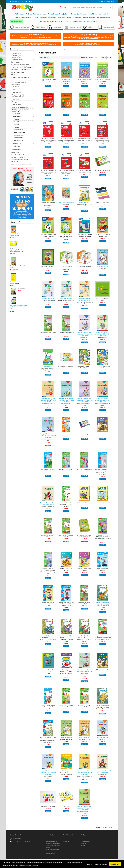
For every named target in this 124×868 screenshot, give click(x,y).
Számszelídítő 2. (103, 81)
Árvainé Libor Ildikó (84, 202)
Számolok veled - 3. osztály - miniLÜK (48, 333)
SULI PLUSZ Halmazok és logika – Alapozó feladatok (84, 171)
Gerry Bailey (52, 670)
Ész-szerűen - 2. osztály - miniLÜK (84, 603)
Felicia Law (44, 670)
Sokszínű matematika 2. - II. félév (103, 404)
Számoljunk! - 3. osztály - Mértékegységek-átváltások (48, 369)
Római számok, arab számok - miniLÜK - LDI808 (48, 470)
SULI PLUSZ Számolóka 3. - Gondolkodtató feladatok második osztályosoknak (103, 140)
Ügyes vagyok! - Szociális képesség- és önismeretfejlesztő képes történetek (19, 252)
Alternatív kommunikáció (22, 18)
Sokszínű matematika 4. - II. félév (48, 404)
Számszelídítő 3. (84, 81)
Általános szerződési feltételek (53, 843)
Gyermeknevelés (17, 105)
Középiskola (16, 146)
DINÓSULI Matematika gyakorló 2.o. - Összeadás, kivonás (84, 640)
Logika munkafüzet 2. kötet (84, 503)
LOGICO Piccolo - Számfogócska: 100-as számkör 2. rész (66, 236)
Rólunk (47, 839)
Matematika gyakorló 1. (48, 506)
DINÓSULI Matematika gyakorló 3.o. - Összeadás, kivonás (66, 640)
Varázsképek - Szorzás (66, 739)
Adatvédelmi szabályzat (51, 841)
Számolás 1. (103, 110)
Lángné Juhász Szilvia (84, 332)
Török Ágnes (48, 366)
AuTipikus (12, 310)
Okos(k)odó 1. (66, 204)
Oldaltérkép (66, 841)
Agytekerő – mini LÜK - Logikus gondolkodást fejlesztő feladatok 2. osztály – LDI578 (103, 638)
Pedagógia (15, 102)
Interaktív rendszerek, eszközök (51, 21)
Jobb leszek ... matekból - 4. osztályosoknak (103, 235)
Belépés (103, 2)
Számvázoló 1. (103, 739)
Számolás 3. (66, 110)
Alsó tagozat (17, 117)
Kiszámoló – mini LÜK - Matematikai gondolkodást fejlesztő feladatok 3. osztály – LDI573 (48, 571)
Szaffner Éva (23, 234)
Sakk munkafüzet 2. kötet (103, 434)
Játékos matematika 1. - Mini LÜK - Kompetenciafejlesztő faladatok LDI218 (66, 604)
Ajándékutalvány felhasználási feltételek (53, 850)
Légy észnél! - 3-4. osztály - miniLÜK (66, 536)
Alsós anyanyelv (18, 130)
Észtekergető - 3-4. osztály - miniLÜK (66, 706)
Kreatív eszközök (89, 18)
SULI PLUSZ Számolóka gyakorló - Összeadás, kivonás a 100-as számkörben (66, 140)
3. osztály (17, 124)
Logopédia (77, 18)
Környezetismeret (19, 135)
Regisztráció (111, 2)
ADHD (106, 14)
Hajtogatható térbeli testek (48, 806)
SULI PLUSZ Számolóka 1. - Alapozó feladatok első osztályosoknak (66, 172)
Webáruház (42, 49)
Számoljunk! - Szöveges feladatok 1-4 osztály (66, 774)
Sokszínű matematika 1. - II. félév (84, 812)
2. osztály (17, 122)
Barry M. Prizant (15, 266)
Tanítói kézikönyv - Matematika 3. (66, 301)
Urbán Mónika (50, 505)
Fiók (26, 2)
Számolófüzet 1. (48, 776)
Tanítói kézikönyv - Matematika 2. (84, 303)
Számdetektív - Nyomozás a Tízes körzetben (84, 367)
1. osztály (17, 119)
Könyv (69, 18)
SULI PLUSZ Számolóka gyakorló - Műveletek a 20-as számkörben (84, 140)
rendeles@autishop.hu (17, 2)
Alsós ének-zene (19, 140)
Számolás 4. (48, 110)
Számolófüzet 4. (84, 338)
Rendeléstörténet (85, 841)
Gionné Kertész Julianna (84, 79)
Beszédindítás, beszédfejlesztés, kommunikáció (18, 55)
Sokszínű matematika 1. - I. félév (84, 777)
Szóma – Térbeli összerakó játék (103, 299)
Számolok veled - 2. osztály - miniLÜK (66, 333)
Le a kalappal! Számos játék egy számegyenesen (84, 536)
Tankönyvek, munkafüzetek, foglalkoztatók (20, 111)
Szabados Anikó (82, 334)
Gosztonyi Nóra (14, 234)
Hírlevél (83, 846)
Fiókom (83, 839)
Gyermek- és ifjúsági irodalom (20, 107)
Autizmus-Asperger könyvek (36, 14)
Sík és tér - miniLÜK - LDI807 (66, 434)
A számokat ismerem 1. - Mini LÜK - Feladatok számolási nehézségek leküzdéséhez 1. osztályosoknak (48, 740)
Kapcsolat (27, 842)
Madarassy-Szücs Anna (17, 305)
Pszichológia (16, 99)
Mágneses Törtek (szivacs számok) (103, 203)
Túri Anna (19, 307)
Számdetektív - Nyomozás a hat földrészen (103, 367)
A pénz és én (48, 672)
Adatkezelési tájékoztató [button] (31, 865)
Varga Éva (13, 248)
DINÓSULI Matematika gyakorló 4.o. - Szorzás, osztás (103, 708)
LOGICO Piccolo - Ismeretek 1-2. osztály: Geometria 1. (84, 235)
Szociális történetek (15, 236)
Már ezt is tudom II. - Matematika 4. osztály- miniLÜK (66, 504)
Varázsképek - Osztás (84, 739)
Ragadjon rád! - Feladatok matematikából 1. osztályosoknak (48, 204)
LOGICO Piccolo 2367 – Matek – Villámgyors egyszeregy (48, 80)
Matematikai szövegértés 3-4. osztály (84, 205)
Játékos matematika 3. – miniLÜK (103, 569)
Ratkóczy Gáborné (46, 503)
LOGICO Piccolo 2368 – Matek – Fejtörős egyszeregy (48, 235)
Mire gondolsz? (22, 288)
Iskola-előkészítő (18, 114)
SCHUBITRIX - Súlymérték (84, 434)
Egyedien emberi (14, 269)
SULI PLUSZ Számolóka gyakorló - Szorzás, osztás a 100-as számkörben (48, 140)
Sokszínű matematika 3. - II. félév (84, 676)
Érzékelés (61, 18)
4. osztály (17, 127)
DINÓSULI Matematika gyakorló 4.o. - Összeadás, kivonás (103, 606)
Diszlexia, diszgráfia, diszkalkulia (44, 18)
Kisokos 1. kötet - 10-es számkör (84, 569)
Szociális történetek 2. (15, 283)
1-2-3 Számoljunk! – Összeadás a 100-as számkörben (66, 268)
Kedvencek (84, 843)
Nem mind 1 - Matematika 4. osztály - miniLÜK (66, 470)
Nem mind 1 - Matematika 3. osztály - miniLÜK (84, 470)
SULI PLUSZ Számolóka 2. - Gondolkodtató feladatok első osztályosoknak (48, 172)
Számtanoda (66, 81)
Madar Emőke (66, 79)
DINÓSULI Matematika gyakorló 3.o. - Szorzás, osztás (48, 639)
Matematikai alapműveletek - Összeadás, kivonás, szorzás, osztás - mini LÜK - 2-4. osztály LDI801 (103, 472)
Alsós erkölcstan (19, 138)
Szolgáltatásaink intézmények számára (53, 846)
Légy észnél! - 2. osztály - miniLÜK (48, 536)
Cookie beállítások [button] (101, 864)
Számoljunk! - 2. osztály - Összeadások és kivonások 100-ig (66, 673)
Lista (45, 58)
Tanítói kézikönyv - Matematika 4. (48, 301)
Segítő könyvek (16, 149)
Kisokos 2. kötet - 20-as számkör (66, 569)
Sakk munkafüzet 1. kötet (103, 670)
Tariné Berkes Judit (103, 266)
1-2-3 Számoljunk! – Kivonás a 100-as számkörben (84, 267)
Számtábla (66, 806)
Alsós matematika (19, 132)
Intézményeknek (17, 21)
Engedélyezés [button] (115, 864)
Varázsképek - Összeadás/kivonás (103, 269)
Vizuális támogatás (96, 14)
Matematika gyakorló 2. (103, 775)
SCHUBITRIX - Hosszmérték (103, 171)
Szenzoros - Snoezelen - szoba (75, 21)
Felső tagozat (17, 143)
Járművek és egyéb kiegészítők (22, 80)
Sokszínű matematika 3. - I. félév (84, 404)
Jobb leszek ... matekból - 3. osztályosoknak (48, 267)
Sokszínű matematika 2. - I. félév (48, 440)
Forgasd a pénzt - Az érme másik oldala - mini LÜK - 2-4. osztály (48, 707)
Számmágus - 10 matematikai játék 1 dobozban (66, 367)
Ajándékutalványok (104, 18)
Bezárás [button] (90, 864)
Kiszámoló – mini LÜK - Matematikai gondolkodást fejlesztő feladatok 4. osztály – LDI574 (103, 538)
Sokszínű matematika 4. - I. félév (66, 404)
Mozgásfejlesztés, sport (79, 14)
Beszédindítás (92, 21)
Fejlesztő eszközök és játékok (58, 14)
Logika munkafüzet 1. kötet (103, 503)
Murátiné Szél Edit (84, 299)
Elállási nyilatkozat (50, 853)
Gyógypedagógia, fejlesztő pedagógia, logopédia (20, 96)
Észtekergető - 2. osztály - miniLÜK (84, 706)
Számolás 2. (84, 110)
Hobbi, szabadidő (17, 92)
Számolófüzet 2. (103, 338)
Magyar (32, 2)
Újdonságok (20, 14)
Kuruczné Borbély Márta (66, 202)
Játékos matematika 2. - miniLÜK (48, 603)
